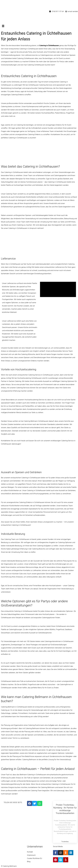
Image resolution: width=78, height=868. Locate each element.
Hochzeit (37, 384)
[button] (39, 26)
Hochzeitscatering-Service (34, 400)
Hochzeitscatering (24, 378)
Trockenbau (65, 842)
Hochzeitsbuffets (48, 113)
